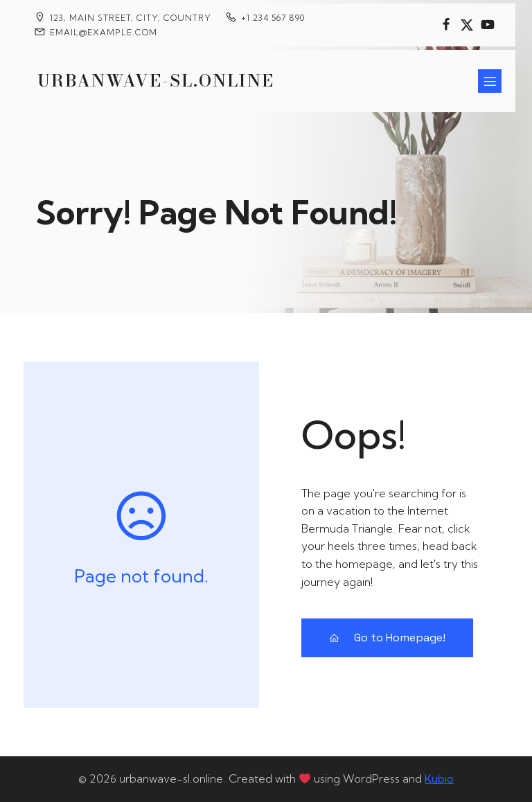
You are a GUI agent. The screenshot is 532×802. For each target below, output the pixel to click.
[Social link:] (446, 25)
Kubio (439, 778)
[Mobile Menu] (490, 81)
